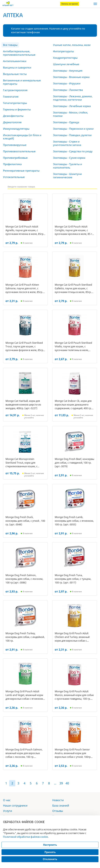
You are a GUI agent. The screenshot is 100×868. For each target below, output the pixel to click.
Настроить (50, 845)
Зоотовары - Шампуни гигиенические (67, 176)
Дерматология (12, 122)
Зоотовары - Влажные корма (71, 77)
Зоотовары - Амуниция (68, 71)
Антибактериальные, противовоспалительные (19, 53)
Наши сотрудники (15, 805)
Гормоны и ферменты (17, 109)
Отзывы (58, 811)
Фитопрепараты (63, 51)
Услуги (8, 811)
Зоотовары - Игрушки (67, 83)
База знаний (61, 805)
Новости (58, 800)
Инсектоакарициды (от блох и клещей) (22, 137)
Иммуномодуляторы (16, 129)
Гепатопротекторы (15, 103)
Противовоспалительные (19, 151)
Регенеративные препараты (21, 171)
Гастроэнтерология (15, 90)
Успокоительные (14, 177)
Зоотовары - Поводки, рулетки (72, 135)
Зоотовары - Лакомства (68, 90)
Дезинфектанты (13, 116)
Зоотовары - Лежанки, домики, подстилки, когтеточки (73, 98)
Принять (50, 852)
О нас (7, 800)
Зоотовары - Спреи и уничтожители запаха (67, 143)
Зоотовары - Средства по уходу (73, 151)
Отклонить (50, 859)
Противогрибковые (15, 158)
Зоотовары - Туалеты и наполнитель (68, 166)
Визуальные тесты (15, 74)
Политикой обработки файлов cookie (25, 837)
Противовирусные (15, 145)
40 (67, 783)
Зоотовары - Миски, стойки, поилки (70, 114)
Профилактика (12, 164)
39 (61, 783)
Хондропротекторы (65, 58)
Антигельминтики (15, 61)
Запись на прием (70, 4)
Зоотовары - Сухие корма (69, 158)
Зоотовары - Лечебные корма (72, 106)
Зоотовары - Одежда (66, 122)
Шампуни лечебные (66, 64)
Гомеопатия (11, 97)
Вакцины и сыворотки (17, 68)
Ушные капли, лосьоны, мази (72, 45)
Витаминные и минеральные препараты (22, 82)
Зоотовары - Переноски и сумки (73, 129)
